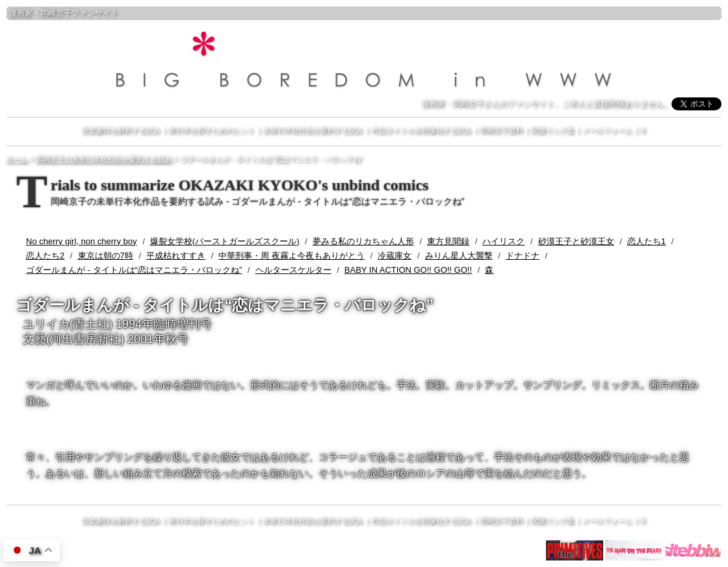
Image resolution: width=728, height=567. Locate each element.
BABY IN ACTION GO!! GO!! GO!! (408, 270)
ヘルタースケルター (293, 270)
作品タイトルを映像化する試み (422, 131)
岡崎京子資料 (502, 131)
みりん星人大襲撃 (459, 256)
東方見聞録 (448, 241)
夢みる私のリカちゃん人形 (363, 241)
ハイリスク (503, 241)
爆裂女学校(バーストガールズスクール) (225, 241)
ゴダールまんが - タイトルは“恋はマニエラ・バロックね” (134, 270)
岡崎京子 (56, 13)
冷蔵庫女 (395, 256)
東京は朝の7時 (106, 256)
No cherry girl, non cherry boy (82, 241)
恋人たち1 (646, 241)
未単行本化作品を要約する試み (313, 131)
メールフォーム (607, 131)
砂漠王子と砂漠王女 (576, 241)
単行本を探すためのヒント (212, 131)
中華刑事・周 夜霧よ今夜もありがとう (292, 256)
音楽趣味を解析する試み (121, 131)
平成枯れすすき (176, 256)
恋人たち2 (45, 256)
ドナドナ (523, 256)
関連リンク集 (553, 131)
